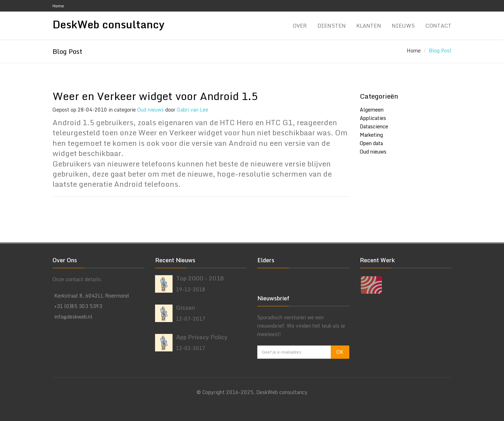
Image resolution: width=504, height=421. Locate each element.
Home (58, 6)
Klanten (369, 26)
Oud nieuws (150, 110)
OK (340, 352)
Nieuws (403, 26)
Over (300, 26)
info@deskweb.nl (73, 317)
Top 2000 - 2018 (200, 278)
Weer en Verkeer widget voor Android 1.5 (155, 96)
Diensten (332, 26)
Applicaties (373, 118)
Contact (438, 26)
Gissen (185, 308)
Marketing (371, 135)
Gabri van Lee (192, 110)
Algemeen (372, 110)
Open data (371, 143)
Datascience (374, 126)
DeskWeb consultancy (108, 25)
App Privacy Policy (202, 337)
